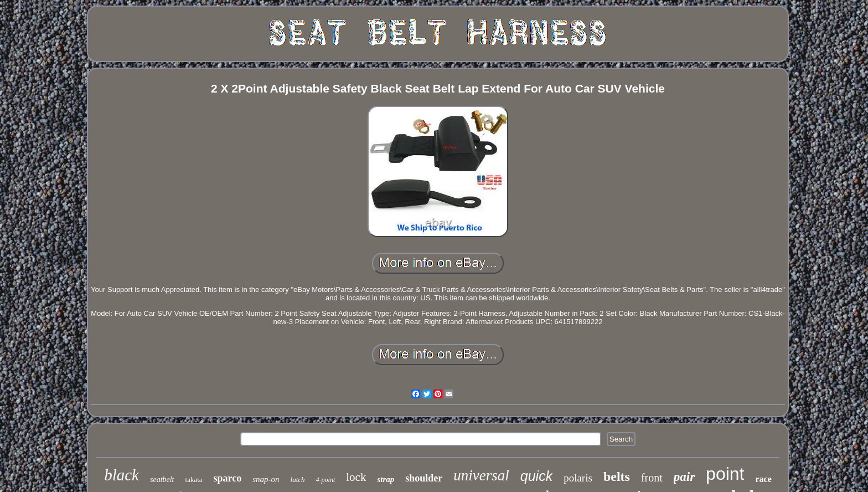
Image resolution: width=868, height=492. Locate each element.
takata (194, 480)
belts (617, 476)
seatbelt (162, 480)
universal (481, 475)
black (122, 475)
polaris (578, 478)
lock (356, 477)
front (652, 478)
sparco (228, 478)
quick (536, 476)
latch (298, 480)
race (764, 479)
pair (684, 477)
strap (386, 479)
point (725, 474)
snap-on (266, 479)
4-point (326, 480)
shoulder (424, 478)
